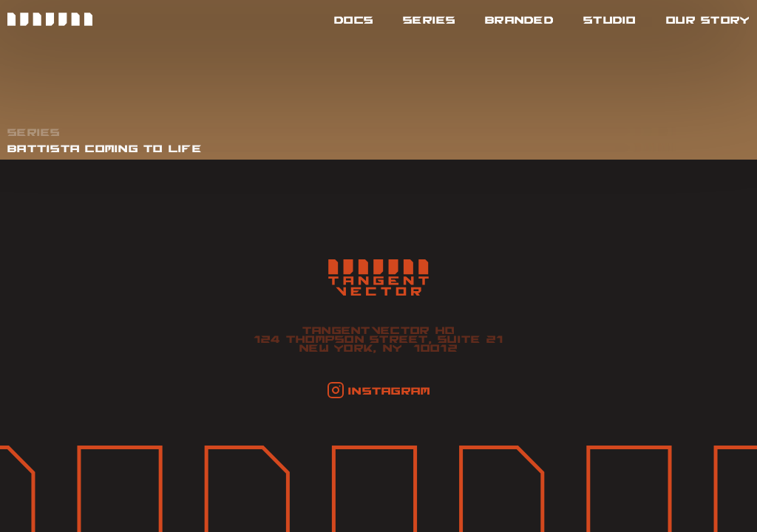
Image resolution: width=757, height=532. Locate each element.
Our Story (708, 19)
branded (519, 19)
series (430, 19)
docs (354, 19)
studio (610, 19)
